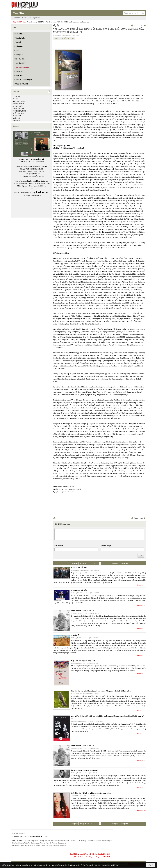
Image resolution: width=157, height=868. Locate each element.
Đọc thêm (140, 585)
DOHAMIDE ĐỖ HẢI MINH (64, 38)
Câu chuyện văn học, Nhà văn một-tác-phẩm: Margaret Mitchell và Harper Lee (101, 691)
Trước (136, 25)
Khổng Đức (17, 118)
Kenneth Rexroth (18, 104)
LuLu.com (45, 181)
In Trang (54, 518)
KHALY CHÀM (18, 106)
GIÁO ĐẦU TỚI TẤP (79, 590)
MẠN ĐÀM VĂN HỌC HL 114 (83, 746)
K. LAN (15, 99)
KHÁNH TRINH (18, 109)
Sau (142, 25)
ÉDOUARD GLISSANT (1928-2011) (85, 770)
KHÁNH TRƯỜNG (19, 111)
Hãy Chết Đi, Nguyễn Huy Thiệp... (84, 660)
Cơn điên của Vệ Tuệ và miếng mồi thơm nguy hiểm (91, 793)
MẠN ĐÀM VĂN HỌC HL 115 (83, 611)
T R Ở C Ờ (75, 635)
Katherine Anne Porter (20, 101)
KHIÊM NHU (17, 116)
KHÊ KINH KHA (19, 113)
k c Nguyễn (17, 96)
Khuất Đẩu (17, 121)
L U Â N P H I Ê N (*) (79, 567)
